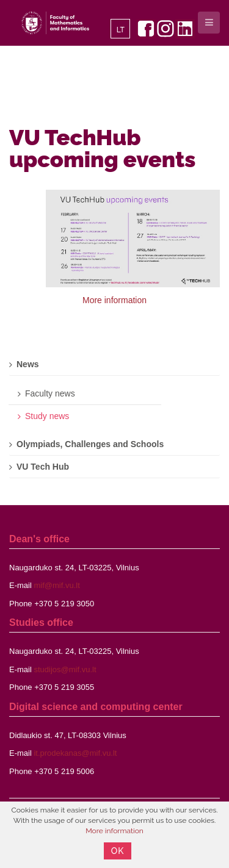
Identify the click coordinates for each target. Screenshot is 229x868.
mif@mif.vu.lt (56, 585)
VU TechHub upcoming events (102, 148)
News (28, 364)
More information (114, 300)
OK (118, 851)
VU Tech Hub (43, 467)
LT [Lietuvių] (121, 30)
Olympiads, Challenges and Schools (90, 444)
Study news (47, 416)
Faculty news (50, 393)
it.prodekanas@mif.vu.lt (75, 753)
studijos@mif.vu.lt (65, 669)
